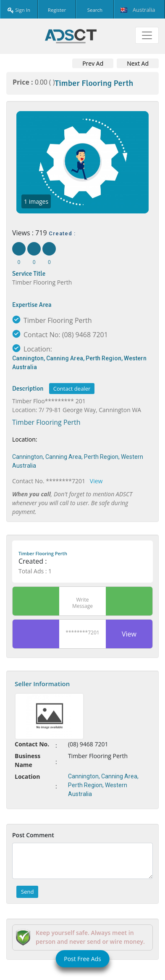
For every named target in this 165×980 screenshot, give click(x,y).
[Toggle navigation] (147, 35)
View (96, 481)
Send (27, 892)
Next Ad (138, 63)
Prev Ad (93, 63)
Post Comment (33, 835)
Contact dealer (72, 389)
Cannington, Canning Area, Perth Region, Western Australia (79, 363)
